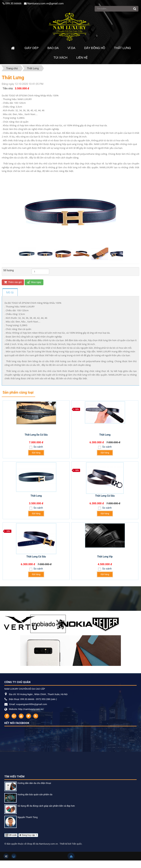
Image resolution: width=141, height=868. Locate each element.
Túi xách (60, 58)
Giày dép (31, 48)
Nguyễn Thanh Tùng (28, 817)
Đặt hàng (36, 453)
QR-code (11, 835)
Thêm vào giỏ (13, 282)
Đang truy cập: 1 (28, 835)
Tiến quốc (77, 844)
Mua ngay (34, 282)
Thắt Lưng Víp (105, 557)
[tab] (10, 292)
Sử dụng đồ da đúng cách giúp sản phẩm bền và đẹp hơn (46, 806)
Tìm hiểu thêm (14, 777)
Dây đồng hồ (95, 48)
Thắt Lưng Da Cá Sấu (36, 435)
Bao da (53, 48)
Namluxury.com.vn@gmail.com (45, 3)
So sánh (38, 447)
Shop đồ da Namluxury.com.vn (42, 844)
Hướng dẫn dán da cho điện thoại (34, 783)
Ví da (71, 48)
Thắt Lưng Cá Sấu (105, 496)
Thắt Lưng (122, 48)
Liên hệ (82, 58)
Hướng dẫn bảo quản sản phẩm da (35, 794)
